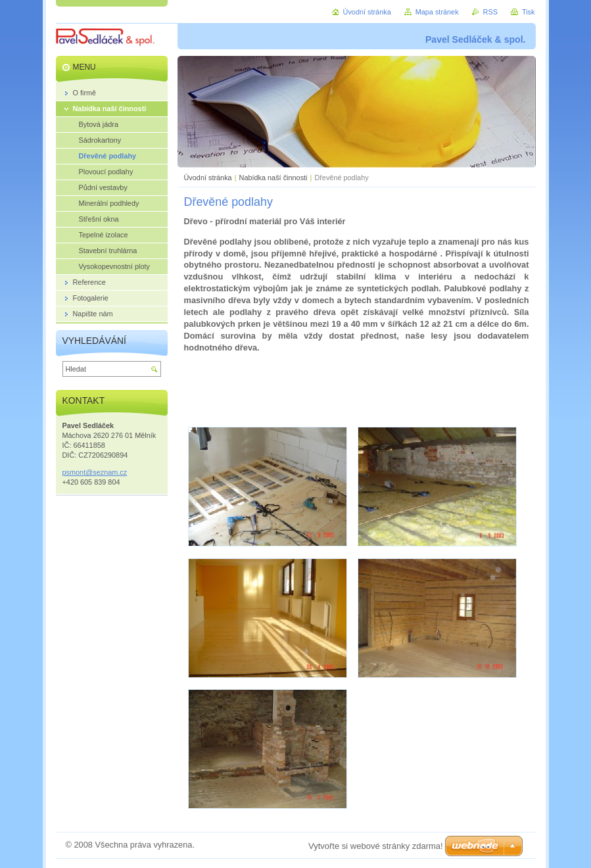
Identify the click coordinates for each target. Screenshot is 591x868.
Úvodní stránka (208, 178)
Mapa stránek (437, 12)
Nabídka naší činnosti (273, 178)
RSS (490, 12)
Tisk (529, 12)
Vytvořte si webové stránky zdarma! (376, 846)
